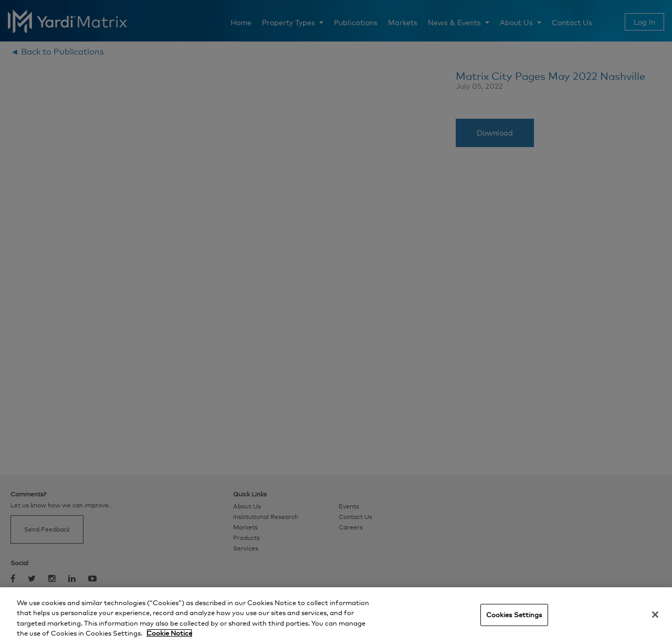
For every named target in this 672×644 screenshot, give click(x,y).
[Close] (655, 615)
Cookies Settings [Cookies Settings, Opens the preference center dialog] (514, 615)
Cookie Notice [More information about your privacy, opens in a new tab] (169, 633)
